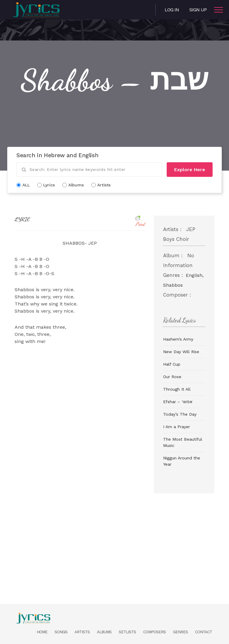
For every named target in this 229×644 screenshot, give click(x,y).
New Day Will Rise (181, 352)
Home (42, 632)
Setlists (127, 632)
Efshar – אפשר (178, 402)
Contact (204, 632)
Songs (61, 632)
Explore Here (190, 170)
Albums (104, 632)
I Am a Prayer (177, 427)
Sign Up (198, 10)
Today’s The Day (180, 414)
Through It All (177, 389)
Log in (172, 10)
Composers (154, 632)
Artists (82, 632)
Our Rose (172, 377)
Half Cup (172, 364)
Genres (180, 632)
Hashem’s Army (178, 339)
